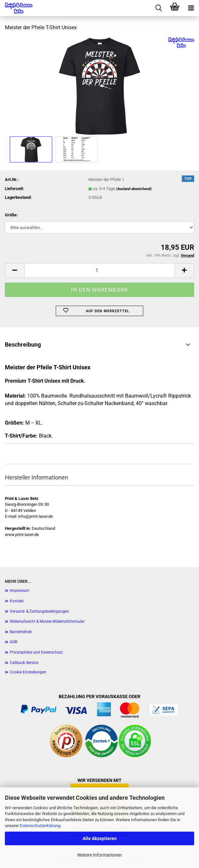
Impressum (20, 591)
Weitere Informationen (99, 855)
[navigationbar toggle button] (191, 8)
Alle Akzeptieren (100, 838)
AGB (13, 642)
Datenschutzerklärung (40, 826)
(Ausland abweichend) (134, 189)
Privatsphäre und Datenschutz (36, 652)
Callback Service (24, 663)
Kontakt (17, 601)
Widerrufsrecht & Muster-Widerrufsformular (47, 621)
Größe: (11, 215)
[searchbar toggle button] (158, 8)
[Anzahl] (99, 270)
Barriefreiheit (21, 632)
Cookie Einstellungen (28, 672)
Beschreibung (23, 345)
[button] (15, 270)
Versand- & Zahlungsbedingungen (39, 611)
